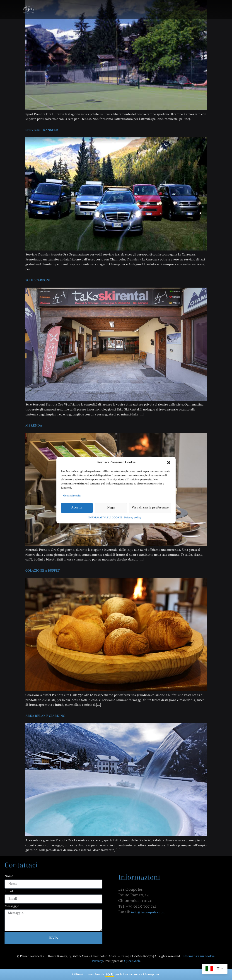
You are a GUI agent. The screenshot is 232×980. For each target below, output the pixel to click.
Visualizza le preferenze (150, 508)
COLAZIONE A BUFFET (43, 571)
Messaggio (12, 907)
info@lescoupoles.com (148, 912)
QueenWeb (132, 961)
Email (9, 892)
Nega (111, 508)
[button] (169, 463)
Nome (9, 876)
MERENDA (34, 426)
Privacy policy (133, 518)
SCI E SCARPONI (38, 280)
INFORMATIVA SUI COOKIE (105, 518)
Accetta (77, 508)
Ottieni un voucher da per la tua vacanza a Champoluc (116, 975)
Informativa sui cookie (198, 956)
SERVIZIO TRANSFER (42, 130)
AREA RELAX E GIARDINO (45, 716)
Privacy (97, 961)
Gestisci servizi (72, 496)
